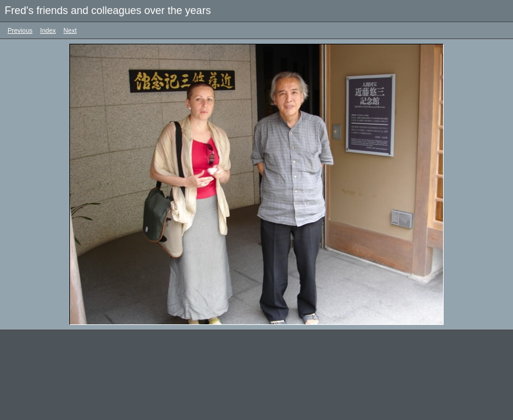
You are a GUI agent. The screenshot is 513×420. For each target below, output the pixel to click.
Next (70, 30)
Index (48, 30)
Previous (20, 30)
